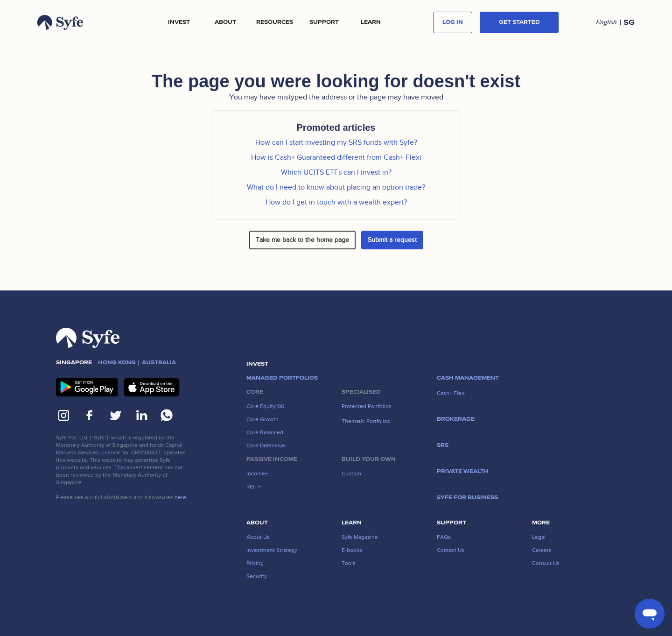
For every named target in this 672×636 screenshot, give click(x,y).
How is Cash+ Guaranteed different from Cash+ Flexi (336, 157)
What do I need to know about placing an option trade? (336, 187)
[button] (179, 22)
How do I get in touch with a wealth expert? (336, 202)
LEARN (371, 22)
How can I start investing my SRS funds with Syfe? (336, 142)
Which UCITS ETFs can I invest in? (336, 172)
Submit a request (392, 240)
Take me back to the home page (302, 240)
